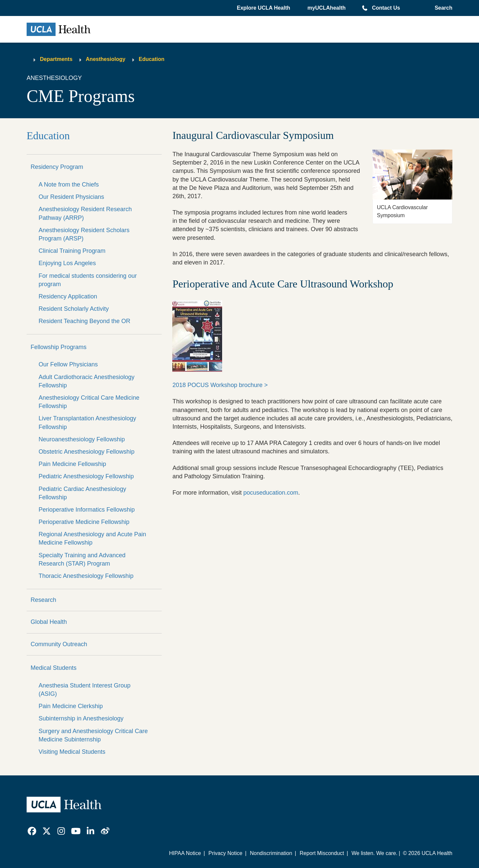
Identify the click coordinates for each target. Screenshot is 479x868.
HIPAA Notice (185, 853)
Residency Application (68, 296)
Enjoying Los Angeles (67, 263)
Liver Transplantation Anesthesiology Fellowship (87, 423)
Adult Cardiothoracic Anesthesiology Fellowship (86, 381)
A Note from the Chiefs (69, 185)
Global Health (49, 622)
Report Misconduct (322, 853)
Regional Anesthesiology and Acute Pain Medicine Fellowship (92, 538)
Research (43, 600)
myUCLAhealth (326, 8)
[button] (264, 8)
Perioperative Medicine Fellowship (84, 522)
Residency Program (57, 167)
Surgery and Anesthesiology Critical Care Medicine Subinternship (93, 735)
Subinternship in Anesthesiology (81, 718)
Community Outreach (59, 644)
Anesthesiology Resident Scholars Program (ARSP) (84, 234)
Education (152, 59)
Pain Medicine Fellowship (72, 464)
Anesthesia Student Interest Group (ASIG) (84, 690)
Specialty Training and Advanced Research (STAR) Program (82, 559)
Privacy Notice (225, 853)
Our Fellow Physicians (68, 364)
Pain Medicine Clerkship (71, 706)
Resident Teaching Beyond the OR (84, 321)
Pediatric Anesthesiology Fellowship (86, 476)
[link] (32, 831)
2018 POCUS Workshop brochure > (220, 385)
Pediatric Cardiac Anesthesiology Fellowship (82, 493)
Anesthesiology (106, 59)
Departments (56, 59)
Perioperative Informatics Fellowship (87, 510)
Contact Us (386, 8)
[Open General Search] (442, 8)
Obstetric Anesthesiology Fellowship (86, 452)
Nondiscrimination (271, 853)
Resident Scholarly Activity (74, 309)
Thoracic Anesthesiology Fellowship (86, 576)
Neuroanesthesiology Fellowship (82, 439)
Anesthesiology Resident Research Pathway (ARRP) (85, 213)
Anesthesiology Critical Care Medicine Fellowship (89, 402)
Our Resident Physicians (71, 197)
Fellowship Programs (59, 347)
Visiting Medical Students (72, 752)
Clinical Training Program (72, 251)
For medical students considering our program (88, 280)
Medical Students (54, 668)
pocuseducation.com (271, 493)
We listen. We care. (375, 853)
